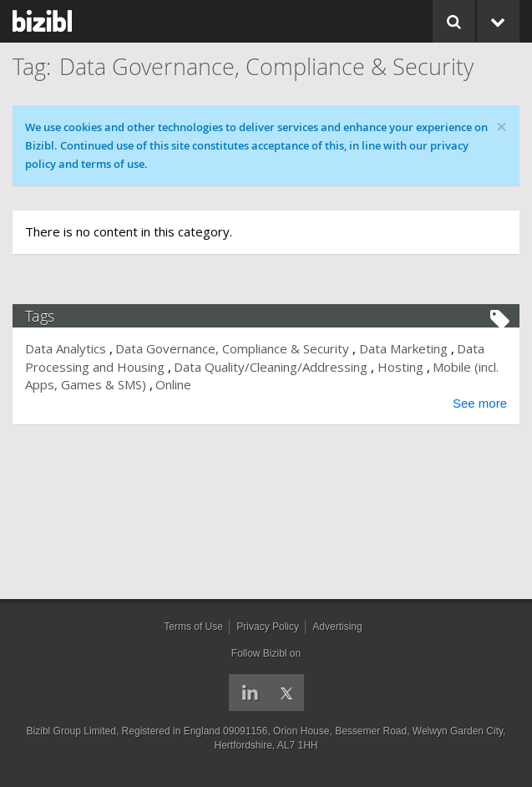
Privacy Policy (268, 627)
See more (480, 403)
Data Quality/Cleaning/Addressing (271, 367)
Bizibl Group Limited (71, 731)
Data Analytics (66, 348)
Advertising (337, 627)
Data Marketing (403, 348)
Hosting (400, 367)
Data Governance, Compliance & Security (232, 348)
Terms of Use (193, 627)
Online (173, 384)
